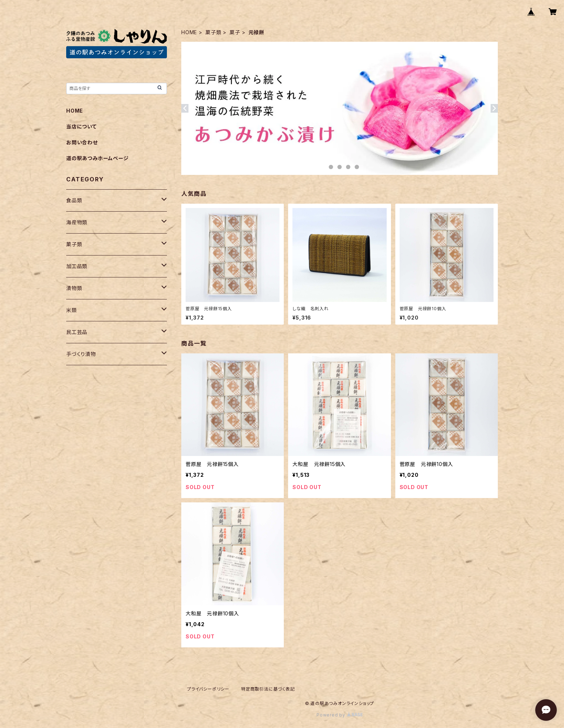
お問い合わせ (82, 142)
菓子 (235, 32)
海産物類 (77, 222)
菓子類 (213, 32)
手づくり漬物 (81, 354)
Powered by (340, 715)
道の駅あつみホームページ (97, 158)
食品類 (74, 200)
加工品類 (77, 266)
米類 (72, 310)
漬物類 (74, 288)
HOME (189, 32)
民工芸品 (77, 332)
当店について (81, 126)
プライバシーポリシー (208, 689)
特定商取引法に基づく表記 (268, 689)
